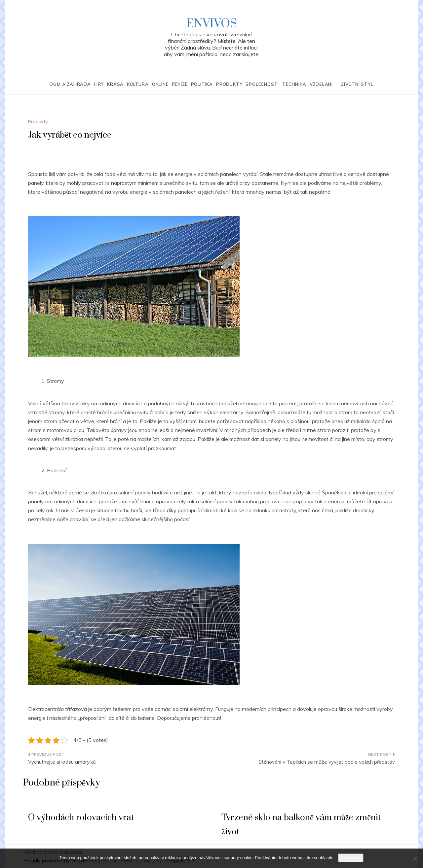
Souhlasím (351, 858)
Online (160, 84)
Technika (294, 84)
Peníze (180, 84)
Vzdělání (321, 84)
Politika (202, 84)
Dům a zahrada (70, 84)
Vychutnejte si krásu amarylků (62, 762)
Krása (115, 84)
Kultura (138, 84)
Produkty (229, 84)
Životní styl (357, 84)
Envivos (212, 24)
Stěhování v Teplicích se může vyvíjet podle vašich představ (327, 762)
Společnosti (262, 84)
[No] (415, 858)
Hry (99, 84)
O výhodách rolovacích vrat (81, 818)
